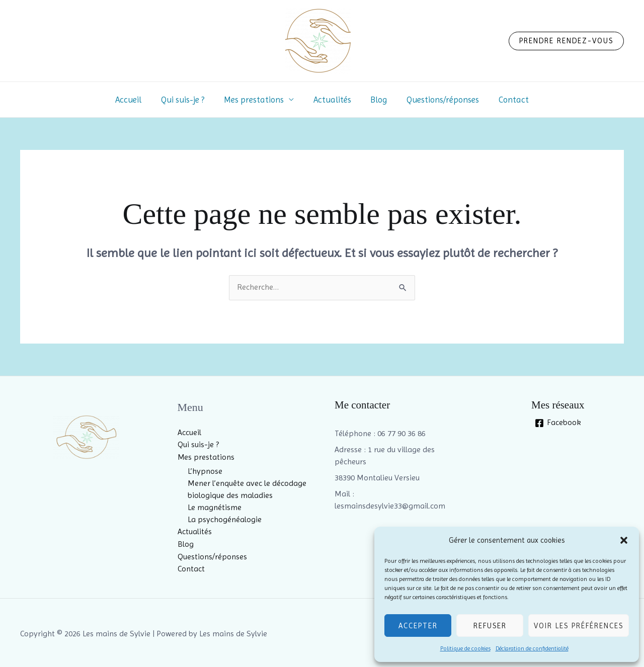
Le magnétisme (215, 507)
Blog (377, 100)
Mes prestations (256, 100)
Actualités (332, 100)
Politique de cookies (465, 648)
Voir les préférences (579, 626)
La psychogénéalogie (225, 519)
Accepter (418, 626)
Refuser (490, 626)
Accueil (136, 100)
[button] (624, 540)
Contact (507, 100)
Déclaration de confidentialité (532, 648)
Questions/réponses (438, 100)
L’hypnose (205, 471)
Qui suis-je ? (188, 100)
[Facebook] (558, 423)
